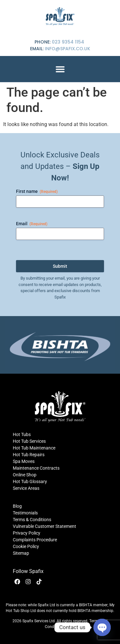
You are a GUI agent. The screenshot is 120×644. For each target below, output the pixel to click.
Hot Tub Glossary (30, 481)
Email (32, 224)
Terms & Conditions (32, 520)
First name (37, 192)
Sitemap (21, 553)
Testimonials (25, 513)
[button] (60, 69)
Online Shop (25, 475)
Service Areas (26, 488)
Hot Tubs (22, 434)
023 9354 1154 (68, 42)
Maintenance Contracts (36, 468)
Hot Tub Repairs (29, 455)
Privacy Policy (27, 533)
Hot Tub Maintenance (34, 448)
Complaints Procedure (35, 540)
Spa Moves (24, 461)
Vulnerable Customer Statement (44, 526)
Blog (17, 506)
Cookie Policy (26, 546)
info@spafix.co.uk (68, 49)
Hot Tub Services (29, 441)
